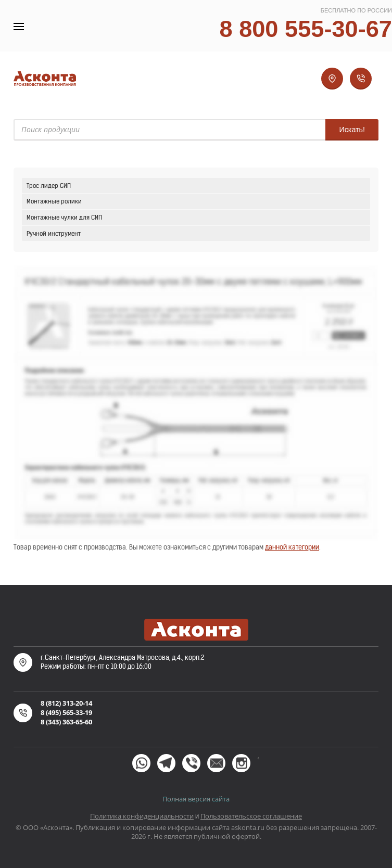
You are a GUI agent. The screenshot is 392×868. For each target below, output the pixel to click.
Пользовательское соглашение (251, 816)
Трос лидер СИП (49, 186)
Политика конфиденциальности (142, 816)
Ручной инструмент (54, 233)
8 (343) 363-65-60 (66, 722)
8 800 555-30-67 (306, 29)
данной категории (292, 547)
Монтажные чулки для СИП (64, 217)
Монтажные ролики (54, 201)
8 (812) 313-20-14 (66, 703)
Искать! (352, 130)
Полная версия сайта (196, 799)
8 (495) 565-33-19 (66, 712)
